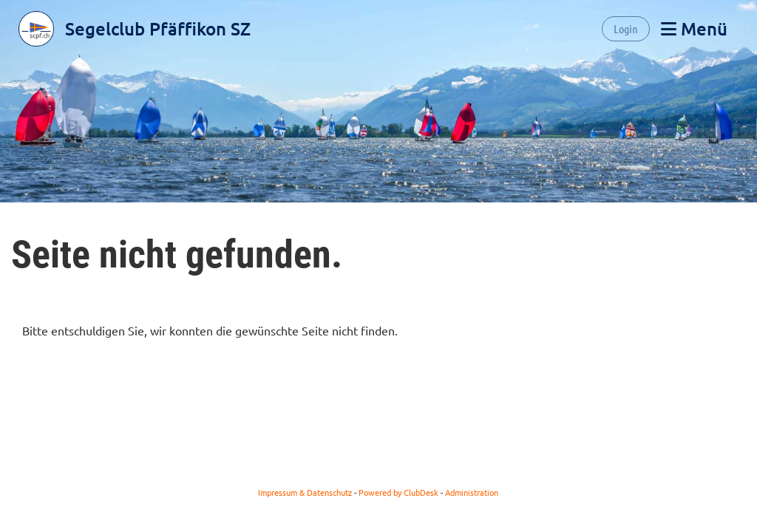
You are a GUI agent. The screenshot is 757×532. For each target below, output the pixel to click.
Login (626, 28)
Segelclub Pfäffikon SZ (158, 28)
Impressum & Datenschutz (305, 492)
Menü (694, 28)
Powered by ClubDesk (398, 492)
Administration (472, 492)
